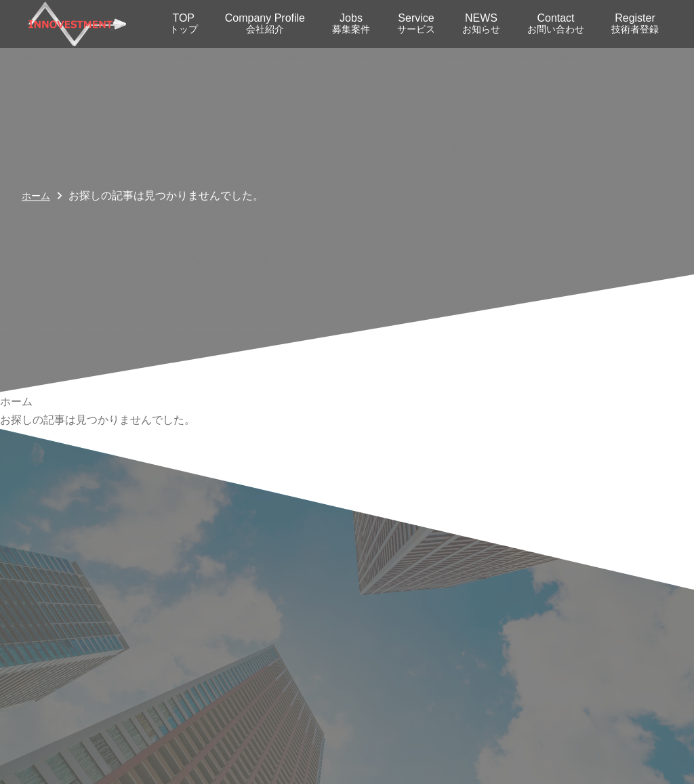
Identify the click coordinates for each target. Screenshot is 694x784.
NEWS (481, 23)
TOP (184, 23)
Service (416, 23)
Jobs (351, 23)
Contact (556, 23)
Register (635, 23)
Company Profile (265, 23)
